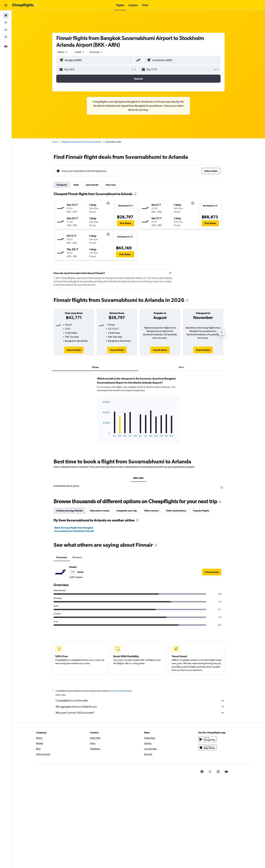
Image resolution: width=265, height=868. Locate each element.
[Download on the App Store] (207, 747)
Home (55, 142)
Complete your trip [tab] (127, 511)
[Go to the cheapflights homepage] (25, 5)
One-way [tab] (111, 185)
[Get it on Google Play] (207, 739)
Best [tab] (76, 185)
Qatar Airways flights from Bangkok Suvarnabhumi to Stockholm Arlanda (74, 529)
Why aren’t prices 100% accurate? (140, 713)
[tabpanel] (138, 413)
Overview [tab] (62, 557)
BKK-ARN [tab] (138, 478)
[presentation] (135, 194)
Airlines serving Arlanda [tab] (70, 511)
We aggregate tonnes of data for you (140, 707)
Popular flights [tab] (201, 511)
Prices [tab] (95, 367)
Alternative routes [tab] (100, 511)
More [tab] (181, 367)
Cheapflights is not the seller (140, 701)
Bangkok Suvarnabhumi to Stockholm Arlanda (81, 142)
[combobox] (63, 52)
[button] (6, 5)
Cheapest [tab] (62, 185)
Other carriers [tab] (151, 511)
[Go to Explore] (6, 37)
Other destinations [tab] (176, 511)
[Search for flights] (6, 16)
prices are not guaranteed (121, 691)
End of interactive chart (101, 434)
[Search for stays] (6, 23)
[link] (74, 350)
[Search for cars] (6, 30)
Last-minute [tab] (92, 185)
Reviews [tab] (77, 557)
